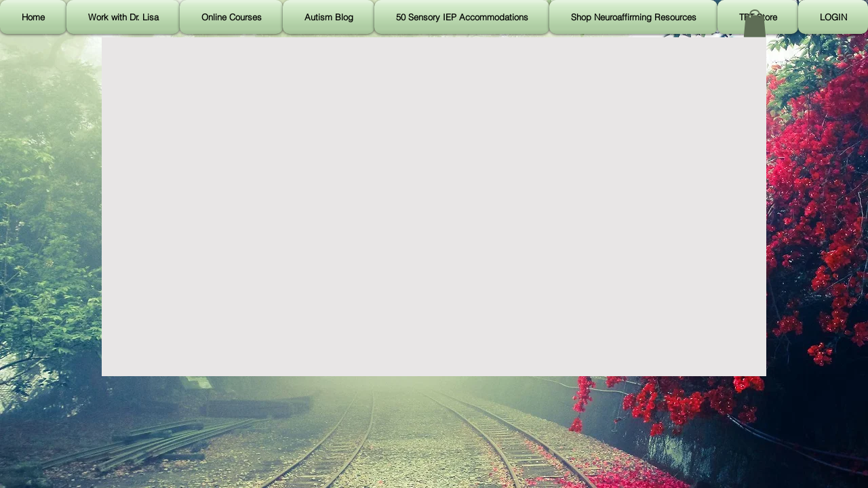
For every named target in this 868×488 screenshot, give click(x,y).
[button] (755, 23)
